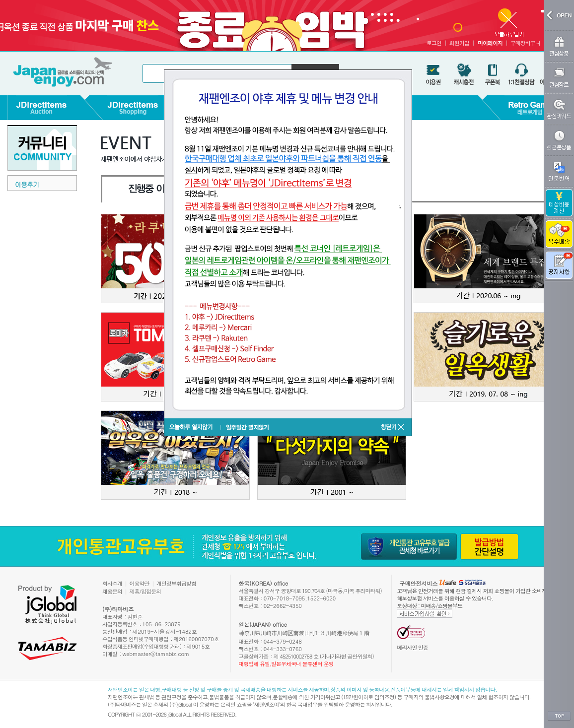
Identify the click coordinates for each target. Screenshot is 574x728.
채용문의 (112, 591)
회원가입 (459, 43)
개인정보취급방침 (176, 583)
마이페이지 (490, 43)
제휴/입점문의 (145, 591)
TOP (559, 716)
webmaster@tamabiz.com (156, 654)
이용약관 (140, 583)
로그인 (434, 43)
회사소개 (112, 583)
